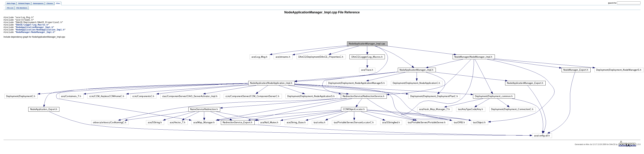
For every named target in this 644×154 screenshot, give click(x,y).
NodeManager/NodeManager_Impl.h (35, 36)
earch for (612, 3)
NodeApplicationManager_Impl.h (35, 30)
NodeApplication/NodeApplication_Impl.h (40, 33)
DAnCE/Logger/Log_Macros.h (32, 27)
